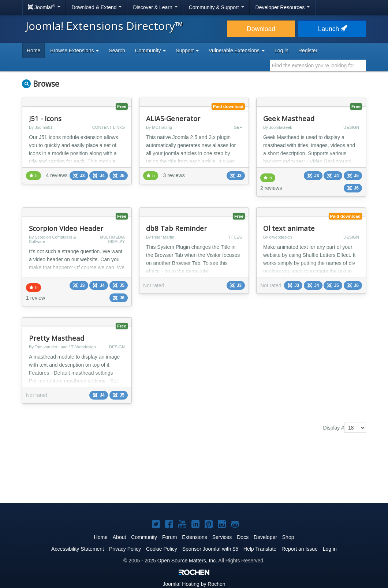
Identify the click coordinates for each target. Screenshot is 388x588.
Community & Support (217, 7)
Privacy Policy (125, 549)
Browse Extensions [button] (74, 50)
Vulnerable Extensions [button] (237, 50)
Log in (281, 50)
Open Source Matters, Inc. (187, 561)
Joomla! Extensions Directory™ (105, 26)
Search (117, 50)
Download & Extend (97, 7)
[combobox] (318, 65)
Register (308, 50)
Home (33, 50)
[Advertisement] (194, 473)
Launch (332, 29)
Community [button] (151, 50)
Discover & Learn (155, 7)
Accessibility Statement (78, 549)
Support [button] (187, 50)
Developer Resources (283, 7)
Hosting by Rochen (194, 584)
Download (261, 29)
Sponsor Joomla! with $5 (210, 549)
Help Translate (260, 549)
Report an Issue (300, 549)
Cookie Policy (162, 549)
